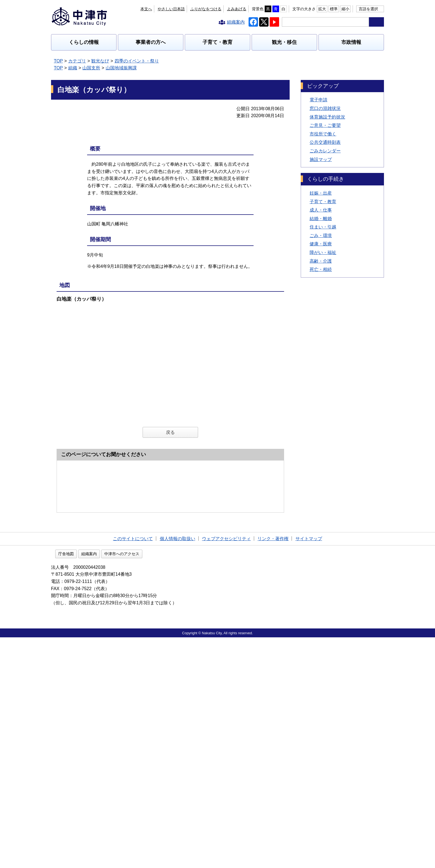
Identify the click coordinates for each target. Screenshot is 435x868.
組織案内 (125, 784)
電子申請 (318, 100)
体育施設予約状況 (327, 117)
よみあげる (237, 9)
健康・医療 (321, 244)
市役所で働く (323, 134)
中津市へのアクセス (157, 784)
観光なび (100, 61)
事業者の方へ (151, 42)
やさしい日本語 (171, 9)
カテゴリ (77, 61)
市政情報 (351, 42)
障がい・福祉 (323, 252)
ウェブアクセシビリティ (226, 768)
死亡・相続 (321, 269)
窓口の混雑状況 (325, 108)
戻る (170, 481)
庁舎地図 (102, 784)
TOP (58, 61)
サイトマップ (309, 768)
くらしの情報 (84, 42)
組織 (73, 68)
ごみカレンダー (325, 151)
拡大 (322, 9)
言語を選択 (368, 9)
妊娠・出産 (321, 193)
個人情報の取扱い (178, 768)
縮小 (345, 9)
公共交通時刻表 (325, 142)
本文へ (146, 9)
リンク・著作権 (273, 768)
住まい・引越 (323, 227)
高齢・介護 (321, 261)
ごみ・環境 (321, 236)
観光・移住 (284, 42)
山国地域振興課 (121, 68)
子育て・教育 (217, 42)
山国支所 (91, 68)
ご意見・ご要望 (325, 125)
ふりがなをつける (206, 9)
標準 (334, 9)
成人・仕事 (321, 210)
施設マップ (321, 159)
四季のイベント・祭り (137, 61)
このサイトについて (133, 768)
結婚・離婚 (321, 219)
